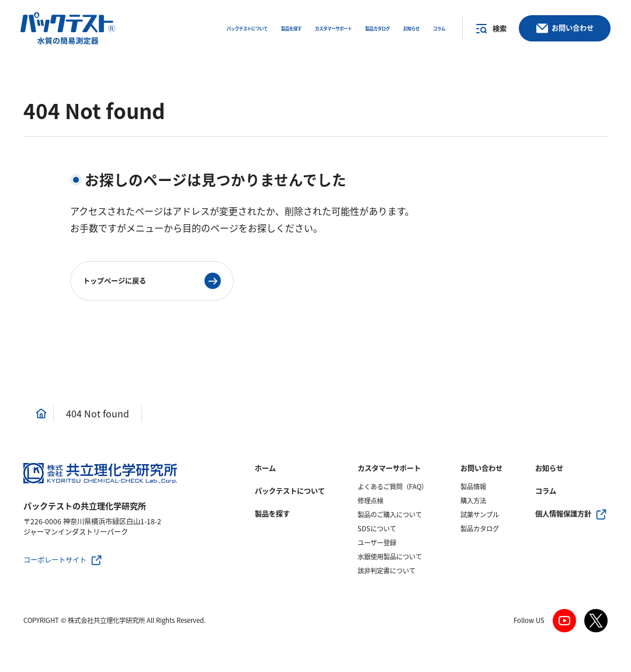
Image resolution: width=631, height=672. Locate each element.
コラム (546, 491)
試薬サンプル (480, 515)
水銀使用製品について (390, 557)
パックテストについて (290, 491)
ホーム (265, 468)
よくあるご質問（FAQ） (393, 487)
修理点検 (370, 501)
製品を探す (272, 514)
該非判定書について (386, 571)
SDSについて (377, 529)
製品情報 (473, 487)
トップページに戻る (115, 281)
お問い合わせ (481, 468)
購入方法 (473, 501)
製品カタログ (480, 529)
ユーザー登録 (377, 543)
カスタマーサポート (389, 468)
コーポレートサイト (55, 560)
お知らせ (549, 468)
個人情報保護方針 (563, 514)
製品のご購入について (390, 515)
